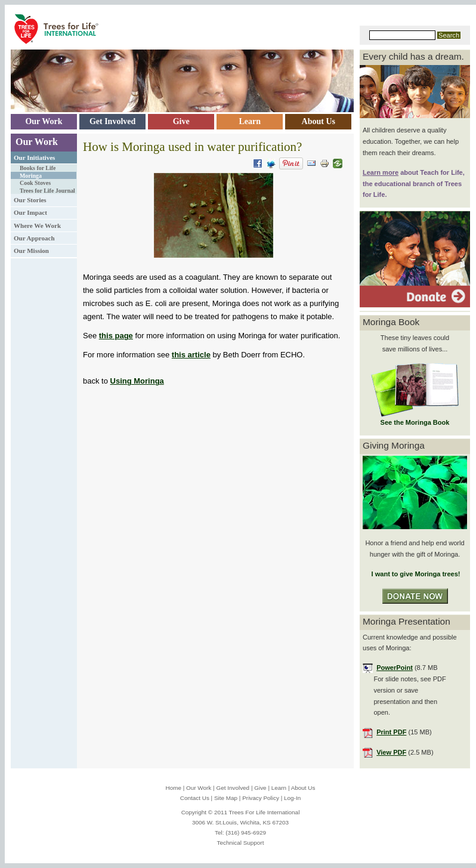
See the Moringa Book (415, 422)
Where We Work (37, 226)
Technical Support (241, 843)
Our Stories (30, 200)
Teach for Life (441, 172)
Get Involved (233, 788)
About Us (303, 788)
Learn (279, 788)
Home (174, 788)
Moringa (31, 176)
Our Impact (30, 212)
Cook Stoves (35, 183)
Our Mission (31, 251)
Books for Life (38, 168)
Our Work (37, 142)
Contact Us (195, 798)
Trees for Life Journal (47, 191)
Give (260, 788)
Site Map (226, 798)
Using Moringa (137, 381)
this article (191, 355)
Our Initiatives (34, 157)
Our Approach (34, 238)
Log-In (292, 798)
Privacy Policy (261, 798)
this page (116, 336)
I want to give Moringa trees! (415, 574)
